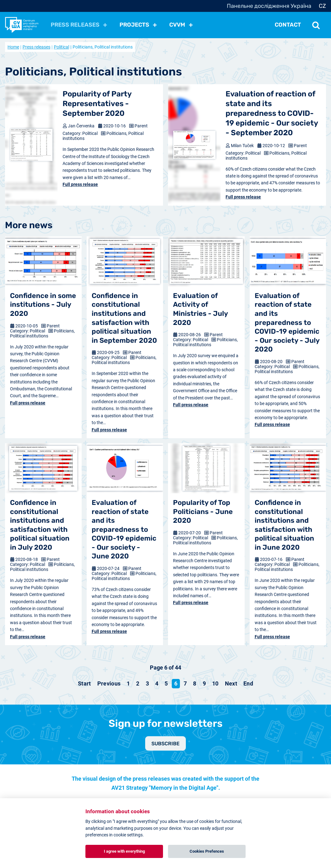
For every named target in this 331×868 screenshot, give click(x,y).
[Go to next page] (231, 684)
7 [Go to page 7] (185, 683)
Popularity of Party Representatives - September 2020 (97, 104)
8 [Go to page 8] (195, 683)
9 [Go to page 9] (204, 683)
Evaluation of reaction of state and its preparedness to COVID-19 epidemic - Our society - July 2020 (287, 323)
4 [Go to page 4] (157, 683)
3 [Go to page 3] (147, 683)
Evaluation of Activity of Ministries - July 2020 (200, 309)
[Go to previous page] (109, 684)
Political (61, 47)
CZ (322, 6)
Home (13, 47)
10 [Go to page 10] (215, 683)
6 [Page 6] (176, 683)
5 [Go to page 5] (166, 683)
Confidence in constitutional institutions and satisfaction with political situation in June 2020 (284, 525)
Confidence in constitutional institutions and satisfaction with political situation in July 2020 (40, 525)
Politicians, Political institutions (42, 333)
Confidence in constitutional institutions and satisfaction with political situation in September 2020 (124, 318)
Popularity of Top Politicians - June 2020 (203, 511)
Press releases (36, 47)
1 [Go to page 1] (128, 683)
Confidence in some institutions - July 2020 (43, 305)
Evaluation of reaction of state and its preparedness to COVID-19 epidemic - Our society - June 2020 (124, 529)
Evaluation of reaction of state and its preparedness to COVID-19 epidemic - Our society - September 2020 (272, 113)
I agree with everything (124, 851)
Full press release (80, 184)
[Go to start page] (84, 684)
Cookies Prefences (207, 851)
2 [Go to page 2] (138, 683)
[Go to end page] (248, 684)
